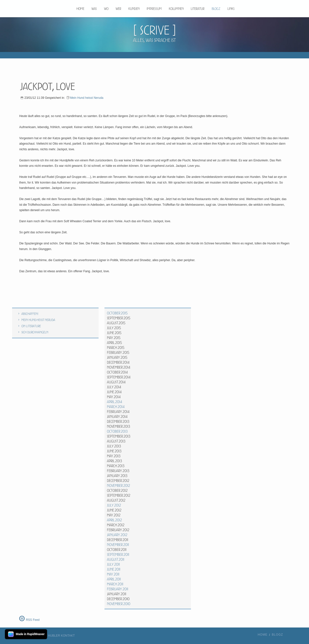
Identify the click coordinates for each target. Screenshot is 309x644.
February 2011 (118, 589)
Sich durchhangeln (35, 332)
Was (94, 9)
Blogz (216, 9)
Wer (118, 9)
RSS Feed (33, 620)
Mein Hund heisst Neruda (87, 98)
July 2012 (114, 505)
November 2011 (118, 545)
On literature (31, 326)
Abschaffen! (30, 314)
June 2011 (114, 569)
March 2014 (116, 407)
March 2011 (115, 584)
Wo (106, 9)
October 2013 (117, 431)
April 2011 (114, 579)
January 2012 (117, 535)
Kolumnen (176, 9)
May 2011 (113, 574)
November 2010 (119, 604)
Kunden (134, 9)
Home (80, 9)
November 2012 (119, 486)
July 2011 (113, 564)
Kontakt (68, 636)
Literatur (198, 9)
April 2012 (114, 520)
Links (231, 9)
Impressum (154, 9)
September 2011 (118, 555)
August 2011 (116, 559)
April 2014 (115, 402)
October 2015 (117, 313)
